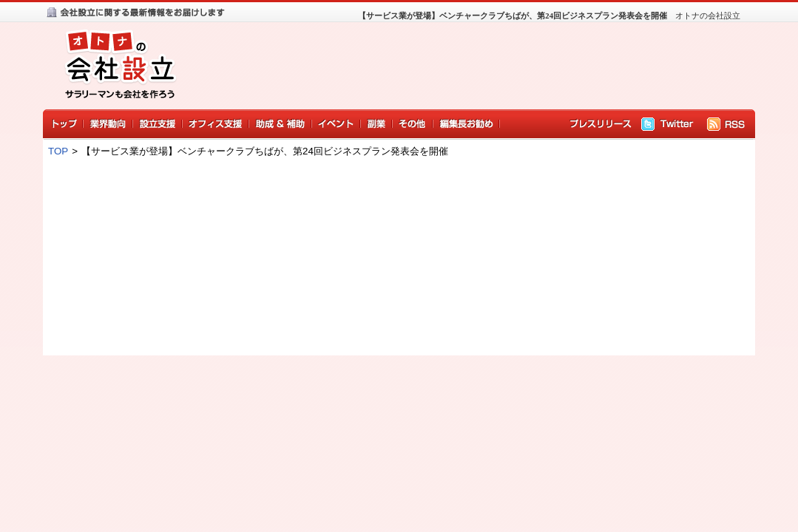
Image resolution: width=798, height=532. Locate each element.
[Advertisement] (466, 69)
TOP (58, 151)
